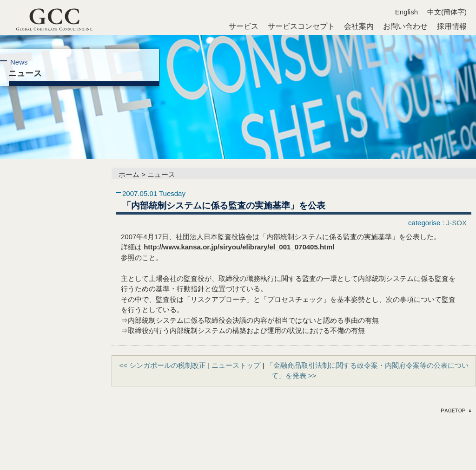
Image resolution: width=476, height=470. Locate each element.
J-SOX (456, 223)
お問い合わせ (405, 26)
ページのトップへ (455, 411)
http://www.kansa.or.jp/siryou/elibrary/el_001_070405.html (239, 247)
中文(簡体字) (447, 12)
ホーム (129, 174)
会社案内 (359, 26)
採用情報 (452, 26)
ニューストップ (236, 365)
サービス (244, 26)
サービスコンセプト (301, 26)
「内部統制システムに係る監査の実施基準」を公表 (224, 205)
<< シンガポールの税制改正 (162, 365)
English (407, 12)
